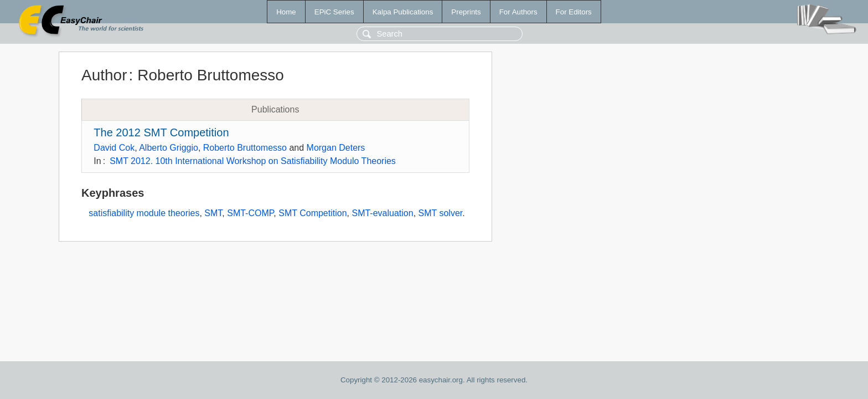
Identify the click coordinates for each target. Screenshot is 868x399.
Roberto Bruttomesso (245, 148)
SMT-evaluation (382, 213)
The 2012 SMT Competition (161, 132)
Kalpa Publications (403, 12)
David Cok (114, 148)
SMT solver (441, 213)
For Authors (518, 12)
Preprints (466, 12)
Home (286, 12)
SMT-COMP (250, 213)
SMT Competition (312, 213)
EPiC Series (334, 12)
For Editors (574, 12)
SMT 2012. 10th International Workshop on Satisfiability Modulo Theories (253, 161)
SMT (213, 213)
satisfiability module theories (144, 213)
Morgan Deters (336, 148)
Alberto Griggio (169, 148)
